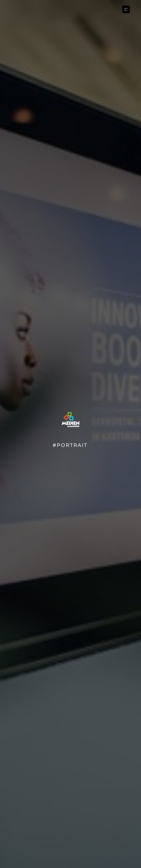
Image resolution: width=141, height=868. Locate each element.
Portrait (72, 445)
